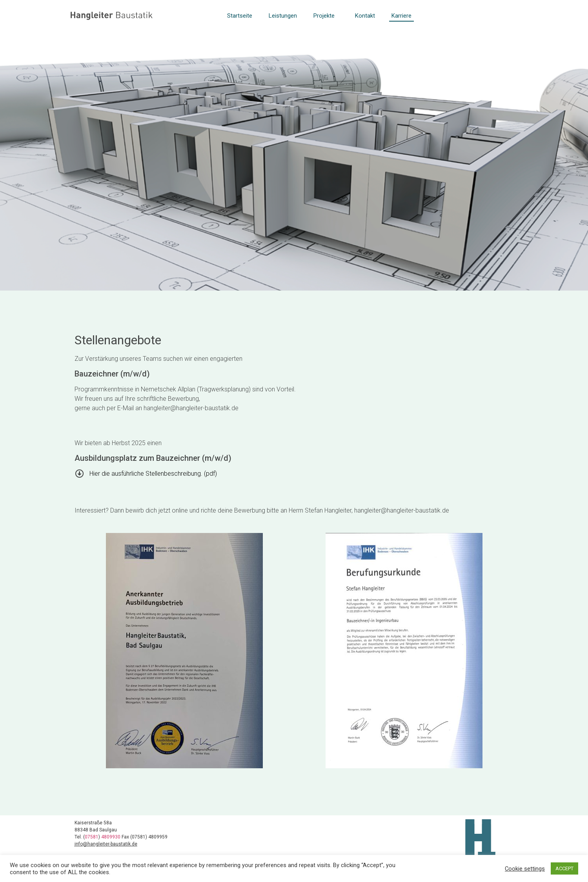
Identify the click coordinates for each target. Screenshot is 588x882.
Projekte (326, 16)
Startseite (240, 16)
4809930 (111, 837)
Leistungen (283, 16)
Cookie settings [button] (525, 869)
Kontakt (365, 16)
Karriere (401, 16)
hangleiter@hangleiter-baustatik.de (191, 408)
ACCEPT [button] (564, 868)
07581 (92, 837)
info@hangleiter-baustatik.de (106, 844)
